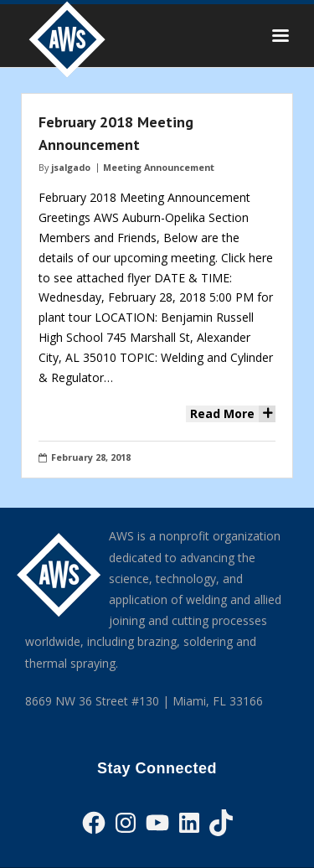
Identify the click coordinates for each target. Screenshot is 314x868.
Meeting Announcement (159, 167)
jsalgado (71, 167)
